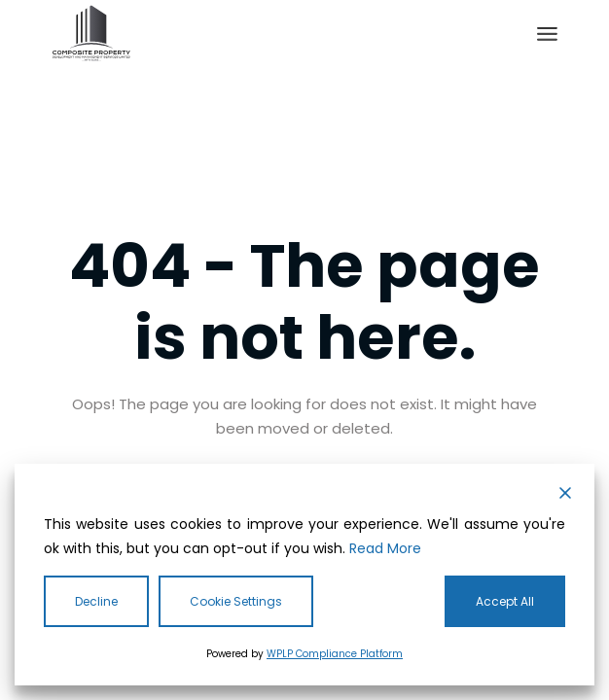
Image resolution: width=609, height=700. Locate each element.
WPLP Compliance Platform (335, 654)
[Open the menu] (547, 34)
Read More (385, 548)
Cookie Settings (236, 601)
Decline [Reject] (96, 601)
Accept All (505, 601)
